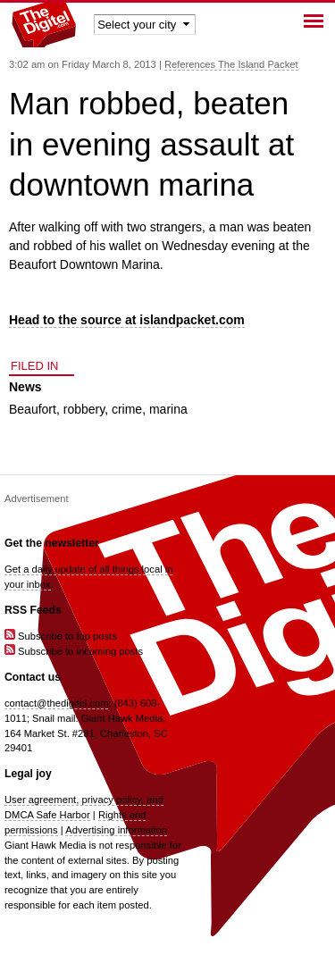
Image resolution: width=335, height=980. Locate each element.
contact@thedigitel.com (56, 703)
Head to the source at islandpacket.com (127, 320)
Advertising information (116, 830)
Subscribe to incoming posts (74, 651)
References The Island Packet (231, 64)
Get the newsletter (52, 543)
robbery (84, 409)
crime (127, 409)
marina (168, 409)
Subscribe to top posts (61, 636)
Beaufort (33, 409)
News (25, 387)
